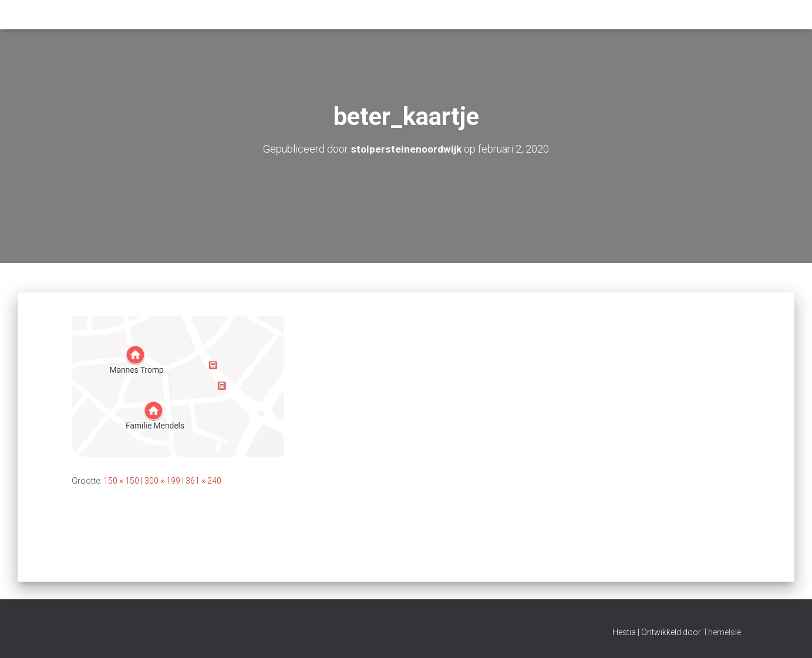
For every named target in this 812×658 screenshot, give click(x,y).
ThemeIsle (722, 632)
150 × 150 (121, 481)
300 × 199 (162, 481)
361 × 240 (203, 481)
